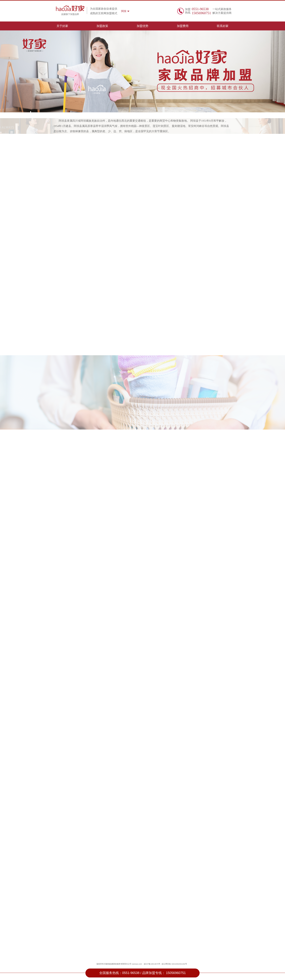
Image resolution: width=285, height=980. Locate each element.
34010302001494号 (179, 964)
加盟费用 (183, 26)
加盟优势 (142, 26)
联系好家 (223, 26)
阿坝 (124, 11)
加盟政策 (102, 26)
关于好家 (62, 26)
